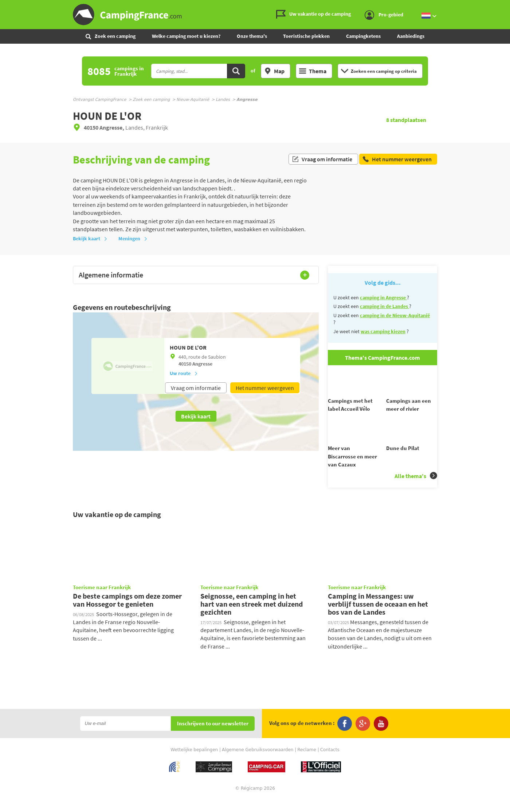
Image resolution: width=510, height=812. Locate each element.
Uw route (184, 373)
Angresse (202, 364)
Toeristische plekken (306, 36)
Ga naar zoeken (509, 6)
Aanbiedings (411, 36)
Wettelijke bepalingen (194, 763)
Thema (313, 71)
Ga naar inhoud (505, 6)
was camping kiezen (383, 331)
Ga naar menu (502, 6)
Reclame (307, 763)
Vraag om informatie (322, 159)
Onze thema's (252, 36)
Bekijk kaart (90, 239)
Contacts (330, 763)
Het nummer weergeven (265, 388)
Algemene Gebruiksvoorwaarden (258, 763)
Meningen (133, 239)
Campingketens (363, 36)
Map (274, 71)
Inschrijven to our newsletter (213, 737)
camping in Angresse (383, 297)
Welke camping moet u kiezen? (186, 36)
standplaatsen (406, 120)
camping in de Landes (385, 306)
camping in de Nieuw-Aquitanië (395, 315)
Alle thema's (416, 489)
